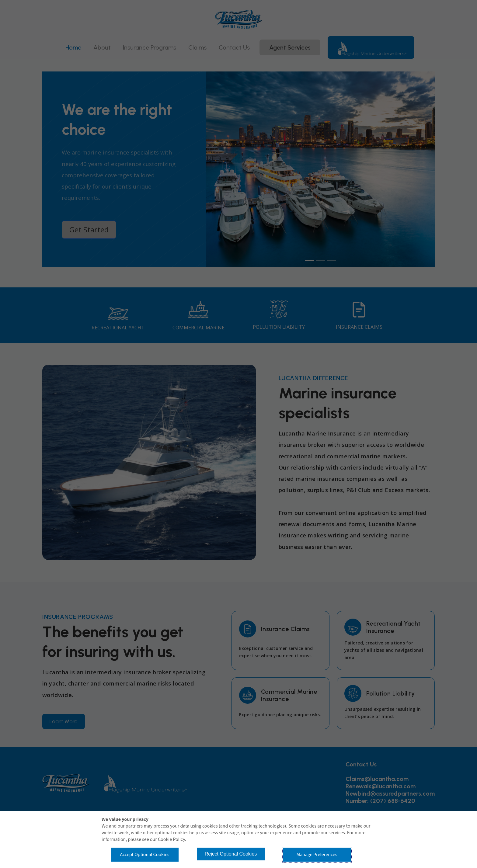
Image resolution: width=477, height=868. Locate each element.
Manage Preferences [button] (317, 855)
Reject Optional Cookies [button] (231, 854)
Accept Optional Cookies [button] (144, 855)
